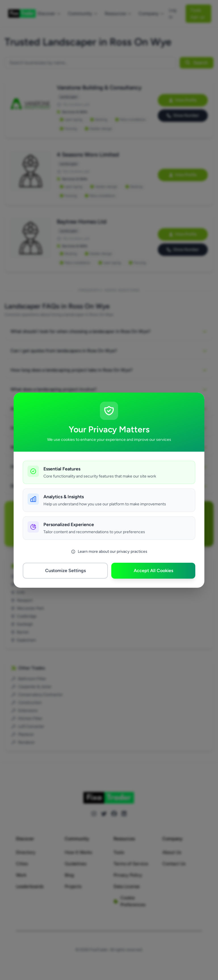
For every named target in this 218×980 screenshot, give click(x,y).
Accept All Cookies (153, 571)
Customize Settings (65, 571)
